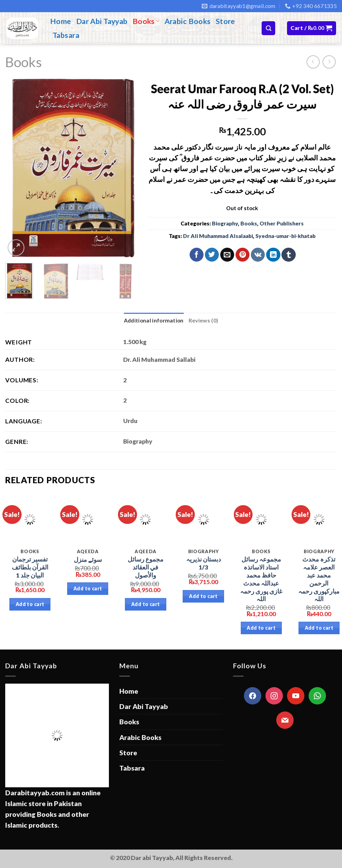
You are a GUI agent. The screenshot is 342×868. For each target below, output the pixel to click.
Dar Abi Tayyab (102, 21)
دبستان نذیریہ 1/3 (204, 563)
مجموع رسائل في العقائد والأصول (146, 567)
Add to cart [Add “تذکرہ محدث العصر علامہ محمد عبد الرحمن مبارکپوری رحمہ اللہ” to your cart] (319, 628)
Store (225, 21)
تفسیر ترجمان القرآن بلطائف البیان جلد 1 (30, 567)
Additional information (154, 320)
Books (146, 21)
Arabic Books (188, 21)
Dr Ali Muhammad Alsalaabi (218, 236)
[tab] (154, 321)
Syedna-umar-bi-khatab (285, 236)
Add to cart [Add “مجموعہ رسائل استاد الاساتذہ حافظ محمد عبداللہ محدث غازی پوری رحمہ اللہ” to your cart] (261, 628)
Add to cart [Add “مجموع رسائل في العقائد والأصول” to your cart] (146, 604)
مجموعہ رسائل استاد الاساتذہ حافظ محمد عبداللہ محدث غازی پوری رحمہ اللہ (261, 579)
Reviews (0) (203, 320)
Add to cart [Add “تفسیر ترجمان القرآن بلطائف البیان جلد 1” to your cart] (30, 604)
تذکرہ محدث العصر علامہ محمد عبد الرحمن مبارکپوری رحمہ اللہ (319, 579)
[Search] (268, 28)
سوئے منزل (88, 560)
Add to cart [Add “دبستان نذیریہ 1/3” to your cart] (203, 596)
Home (61, 21)
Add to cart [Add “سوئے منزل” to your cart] (88, 588)
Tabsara (66, 35)
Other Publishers (282, 223)
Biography (225, 223)
